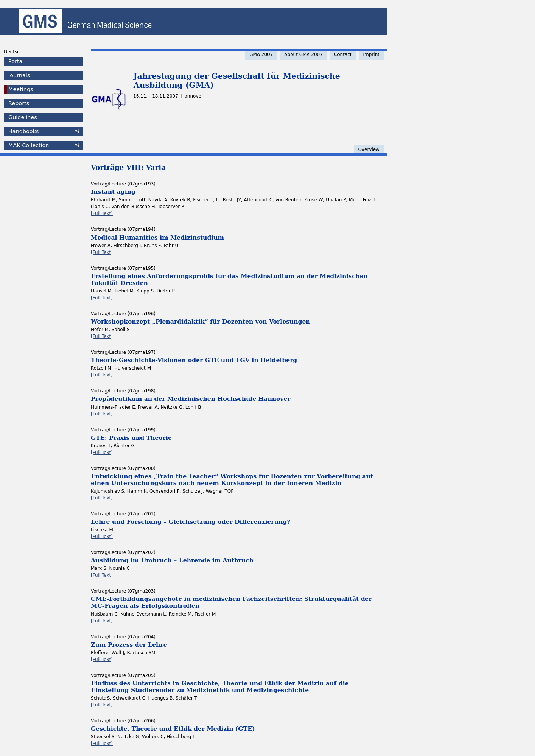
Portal (16, 61)
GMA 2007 (261, 54)
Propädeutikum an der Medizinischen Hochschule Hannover (191, 399)
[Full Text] (102, 213)
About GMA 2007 (303, 54)
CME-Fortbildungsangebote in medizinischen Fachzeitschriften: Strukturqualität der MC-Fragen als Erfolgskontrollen (231, 602)
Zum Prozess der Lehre (129, 645)
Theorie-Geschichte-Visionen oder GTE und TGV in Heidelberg (194, 360)
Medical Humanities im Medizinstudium (157, 237)
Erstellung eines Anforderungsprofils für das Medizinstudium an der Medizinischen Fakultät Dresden (229, 279)
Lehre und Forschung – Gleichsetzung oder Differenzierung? (191, 522)
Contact (343, 54)
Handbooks (23, 131)
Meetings (21, 89)
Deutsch (13, 52)
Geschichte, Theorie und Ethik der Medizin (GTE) (173, 729)
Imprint (371, 54)
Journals (19, 75)
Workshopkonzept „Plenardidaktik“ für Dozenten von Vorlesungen (201, 321)
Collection (29, 145)
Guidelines (23, 117)
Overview (369, 149)
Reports (19, 103)
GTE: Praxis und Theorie (131, 438)
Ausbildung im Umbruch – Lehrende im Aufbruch (172, 560)
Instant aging (113, 192)
